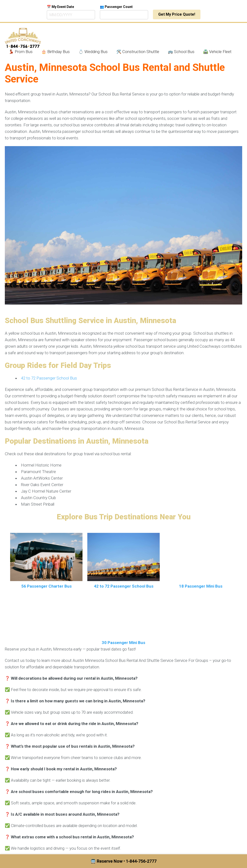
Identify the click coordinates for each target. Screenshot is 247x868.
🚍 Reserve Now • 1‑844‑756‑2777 (124, 861)
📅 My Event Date (60, 7)
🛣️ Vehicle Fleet (217, 52)
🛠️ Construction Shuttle (138, 52)
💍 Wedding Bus (93, 52)
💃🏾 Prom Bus (21, 52)
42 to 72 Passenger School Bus (49, 378)
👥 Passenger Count (116, 7)
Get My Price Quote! (177, 14)
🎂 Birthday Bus (55, 52)
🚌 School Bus (181, 52)
